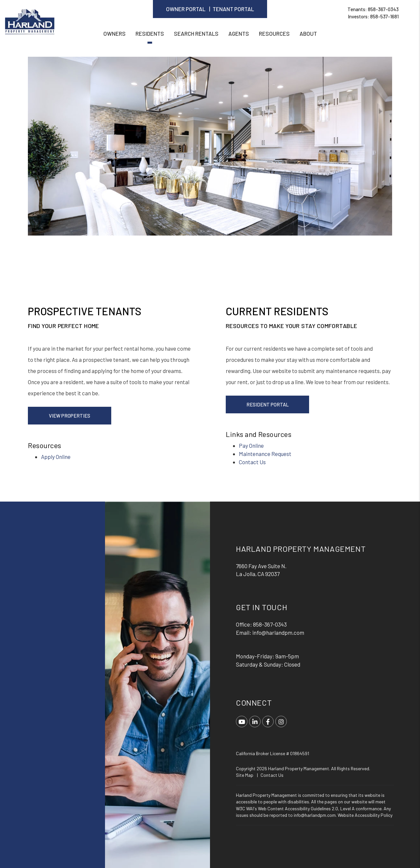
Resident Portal (268, 404)
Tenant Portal (233, 9)
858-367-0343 (383, 9)
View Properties (70, 416)
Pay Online (251, 445)
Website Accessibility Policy (365, 815)
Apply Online (56, 457)
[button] (242, 722)
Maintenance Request (265, 454)
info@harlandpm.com (278, 632)
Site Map (245, 775)
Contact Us (252, 462)
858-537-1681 (384, 16)
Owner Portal (186, 9)
